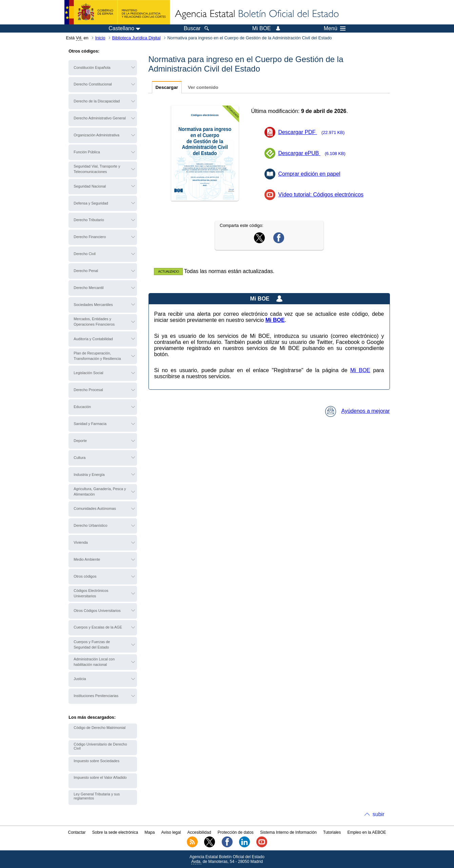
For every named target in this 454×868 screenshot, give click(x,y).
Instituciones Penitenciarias (96, 696)
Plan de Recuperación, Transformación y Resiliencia (97, 356)
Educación (82, 407)
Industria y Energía (89, 475)
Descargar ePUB (314, 153)
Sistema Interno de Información (288, 832)
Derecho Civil (85, 254)
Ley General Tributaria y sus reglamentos (97, 796)
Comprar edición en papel (309, 174)
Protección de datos (236, 832)
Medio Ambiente (87, 559)
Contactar (77, 832)
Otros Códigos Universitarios (97, 611)
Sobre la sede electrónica (115, 832)
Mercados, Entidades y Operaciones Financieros (94, 322)
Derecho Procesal (88, 390)
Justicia (80, 679)
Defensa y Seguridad (91, 203)
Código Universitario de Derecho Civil (100, 746)
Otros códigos (85, 576)
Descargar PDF (313, 132)
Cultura (80, 458)
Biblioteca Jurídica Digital (136, 38)
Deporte (80, 441)
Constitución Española (92, 67)
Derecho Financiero (90, 237)
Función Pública (87, 152)
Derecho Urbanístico (90, 525)
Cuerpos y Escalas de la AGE (98, 627)
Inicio (100, 38)
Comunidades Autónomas (95, 508)
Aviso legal (171, 832)
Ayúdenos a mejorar (358, 411)
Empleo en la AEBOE (367, 832)
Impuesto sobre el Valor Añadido (100, 777)
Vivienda (81, 542)
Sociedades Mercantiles (93, 305)
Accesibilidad (199, 832)
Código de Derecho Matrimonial (100, 728)
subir (379, 814)
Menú (335, 28)
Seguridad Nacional (90, 186)
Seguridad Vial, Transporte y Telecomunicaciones (97, 169)
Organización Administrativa (96, 135)
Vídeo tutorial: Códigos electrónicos (321, 195)
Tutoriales (332, 832)
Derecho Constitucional (93, 84)
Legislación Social (88, 373)
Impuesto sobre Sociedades (96, 761)
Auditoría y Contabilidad (93, 339)
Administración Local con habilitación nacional (94, 662)
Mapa (150, 832)
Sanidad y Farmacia (90, 424)
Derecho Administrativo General (100, 118)
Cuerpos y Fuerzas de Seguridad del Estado (92, 644)
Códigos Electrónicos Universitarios (91, 593)
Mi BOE (360, 370)
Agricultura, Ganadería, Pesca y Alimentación (100, 491)
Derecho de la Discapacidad (97, 101)
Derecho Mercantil (88, 288)
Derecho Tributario (89, 220)
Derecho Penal (86, 271)
